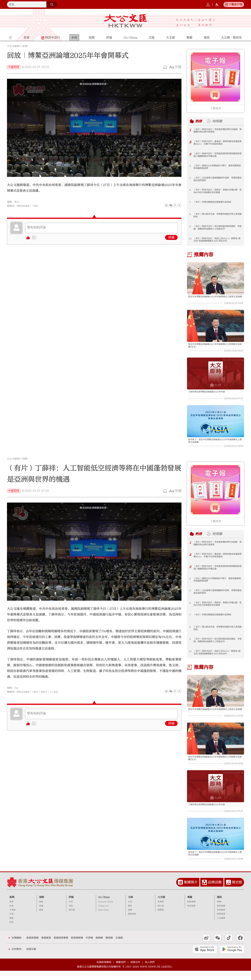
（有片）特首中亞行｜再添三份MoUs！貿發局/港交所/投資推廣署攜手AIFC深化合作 (218, 240)
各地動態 (221, 919)
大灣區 (13, 919)
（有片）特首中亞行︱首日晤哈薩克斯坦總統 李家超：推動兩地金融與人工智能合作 (217, 228)
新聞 (25, 46)
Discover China (106, 911)
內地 (12, 915)
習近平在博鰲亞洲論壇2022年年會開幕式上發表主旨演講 (214, 298)
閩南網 (109, 947)
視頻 (25, 464)
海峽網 (99, 947)
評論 (171, 237)
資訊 (219, 906)
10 (190, 239)
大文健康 (221, 927)
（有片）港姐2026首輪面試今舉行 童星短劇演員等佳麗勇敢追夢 (217, 167)
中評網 (89, 947)
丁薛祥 (38, 206)
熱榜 (199, 121)
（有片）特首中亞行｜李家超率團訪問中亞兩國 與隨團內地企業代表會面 (217, 131)
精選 (41, 919)
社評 (71, 911)
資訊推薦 (221, 915)
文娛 (130, 906)
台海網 (119, 947)
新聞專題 (191, 911)
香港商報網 (32, 947)
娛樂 (130, 919)
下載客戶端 (235, 4)
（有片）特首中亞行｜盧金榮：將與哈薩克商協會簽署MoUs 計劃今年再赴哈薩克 (217, 143)
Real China (104, 919)
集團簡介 (191, 891)
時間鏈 (219, 121)
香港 (12, 911)
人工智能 (59, 697)
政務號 (161, 911)
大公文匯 (126, 21)
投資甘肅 (31, 958)
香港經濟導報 (61, 947)
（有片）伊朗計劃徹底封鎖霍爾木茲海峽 (215, 202)
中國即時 (14, 67)
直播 (41, 915)
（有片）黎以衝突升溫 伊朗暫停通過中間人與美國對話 (217, 216)
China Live (103, 915)
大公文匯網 (13, 46)
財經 (12, 931)
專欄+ (219, 911)
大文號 (161, 906)
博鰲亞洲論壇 (24, 206)
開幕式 (48, 697)
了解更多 (216, 108)
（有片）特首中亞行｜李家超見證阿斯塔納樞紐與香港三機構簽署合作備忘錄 (217, 155)
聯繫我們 (121, 971)
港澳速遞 (221, 923)
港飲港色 (132, 923)
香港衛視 (46, 947)
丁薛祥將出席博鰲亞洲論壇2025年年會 (210, 395)
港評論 (72, 919)
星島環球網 (77, 947)
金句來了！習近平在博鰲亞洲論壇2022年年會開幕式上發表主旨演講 (214, 445)
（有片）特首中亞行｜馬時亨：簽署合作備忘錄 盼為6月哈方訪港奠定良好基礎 (217, 192)
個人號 (161, 915)
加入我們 (150, 971)
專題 (190, 906)
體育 (130, 915)
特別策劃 (191, 915)
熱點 (41, 911)
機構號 (161, 919)
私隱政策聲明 (104, 971)
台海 (12, 923)
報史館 (237, 891)
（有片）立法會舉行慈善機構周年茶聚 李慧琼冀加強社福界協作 (217, 179)
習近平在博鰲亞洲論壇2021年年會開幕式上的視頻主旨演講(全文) (214, 347)
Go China (104, 906)
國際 (12, 927)
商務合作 (135, 971)
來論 (71, 915)
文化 (130, 911)
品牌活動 (215, 891)
